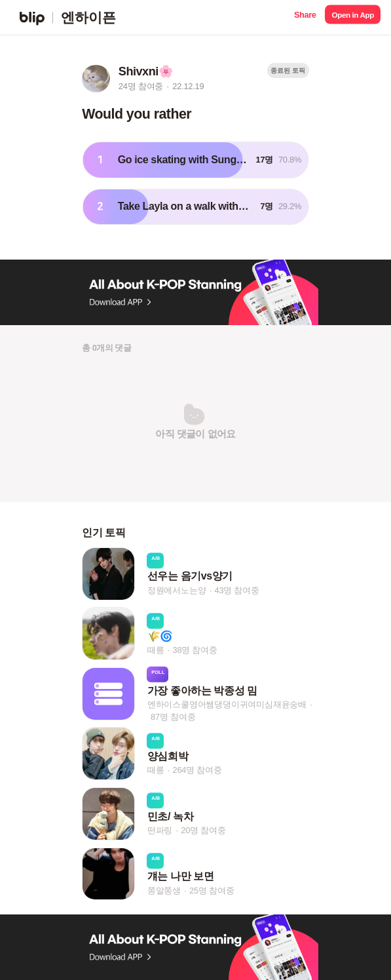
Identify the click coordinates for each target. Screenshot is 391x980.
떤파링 (160, 830)
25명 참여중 (212, 891)
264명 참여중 (197, 771)
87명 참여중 (173, 717)
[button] (305, 17)
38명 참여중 (195, 650)
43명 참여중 (236, 590)
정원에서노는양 (177, 590)
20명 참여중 (203, 830)
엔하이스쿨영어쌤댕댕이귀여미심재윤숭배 (227, 704)
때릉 (156, 650)
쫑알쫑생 (164, 891)
